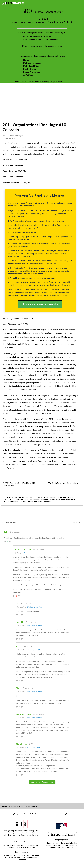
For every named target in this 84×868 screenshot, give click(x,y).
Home (26, 60)
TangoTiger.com (62, 840)
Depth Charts (29, 69)
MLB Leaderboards (32, 63)
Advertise (39, 814)
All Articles (28, 75)
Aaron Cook (46, 437)
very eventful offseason (12, 357)
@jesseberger (46, 501)
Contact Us (29, 814)
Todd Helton (38, 399)
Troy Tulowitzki (36, 357)
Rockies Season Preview (13, 165)
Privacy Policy (66, 814)
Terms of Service (52, 814)
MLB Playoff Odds (32, 66)
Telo (25, 553)
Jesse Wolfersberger (14, 135)
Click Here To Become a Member (40, 304)
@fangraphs (18, 814)
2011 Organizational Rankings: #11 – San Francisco (19, 484)
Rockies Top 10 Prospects (13, 177)
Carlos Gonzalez (54, 357)
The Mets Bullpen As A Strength (62, 483)
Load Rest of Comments (42, 782)
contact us (57, 46)
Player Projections (32, 72)
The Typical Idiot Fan (34, 607)
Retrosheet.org (21, 852)
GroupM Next (10, 499)
